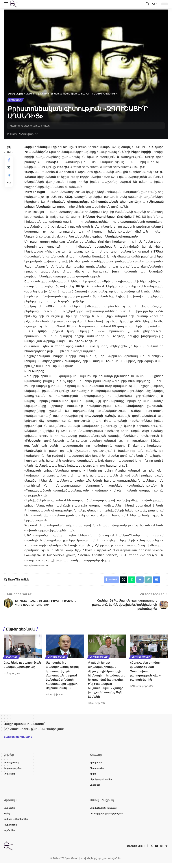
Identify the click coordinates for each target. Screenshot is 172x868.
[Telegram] (166, 851)
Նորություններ (57, 658)
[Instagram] (161, 851)
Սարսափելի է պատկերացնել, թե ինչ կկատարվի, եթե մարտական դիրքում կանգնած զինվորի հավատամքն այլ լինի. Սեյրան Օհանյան (63, 677)
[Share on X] (9, 170)
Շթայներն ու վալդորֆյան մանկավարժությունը (20, 669)
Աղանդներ (16, 100)
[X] (151, 851)
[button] (7, 4)
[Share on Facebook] (9, 161)
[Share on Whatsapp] (129, 581)
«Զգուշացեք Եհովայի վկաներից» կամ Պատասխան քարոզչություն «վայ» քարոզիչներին (146, 673)
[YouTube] (156, 851)
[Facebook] (146, 851)
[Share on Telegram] (9, 179)
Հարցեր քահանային (20, 739)
